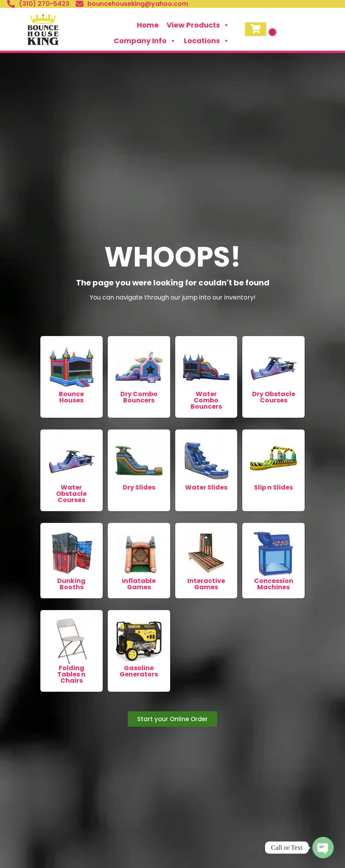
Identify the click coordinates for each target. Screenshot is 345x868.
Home (148, 25)
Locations (207, 41)
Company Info (145, 41)
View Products (198, 25)
